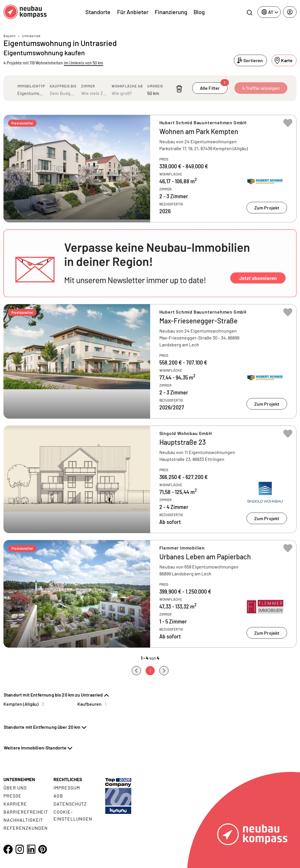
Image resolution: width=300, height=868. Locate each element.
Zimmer (88, 86)
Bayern (9, 36)
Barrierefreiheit (26, 812)
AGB (58, 796)
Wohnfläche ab (127, 86)
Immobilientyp (31, 86)
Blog (199, 12)
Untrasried (31, 36)
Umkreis (155, 86)
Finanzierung (171, 12)
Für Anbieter (133, 12)
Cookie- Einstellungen (73, 815)
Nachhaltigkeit (23, 820)
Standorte (98, 12)
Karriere (15, 804)
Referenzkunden (26, 828)
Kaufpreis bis (63, 86)
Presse (13, 796)
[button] (150, 263)
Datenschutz (70, 804)
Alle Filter (214, 86)
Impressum (67, 788)
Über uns (15, 788)
